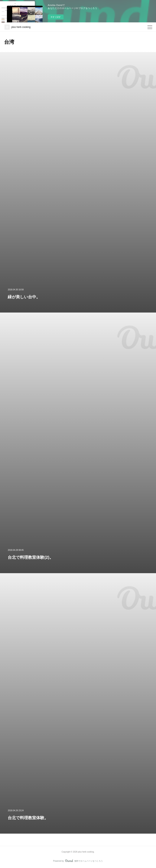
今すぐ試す (56, 17)
